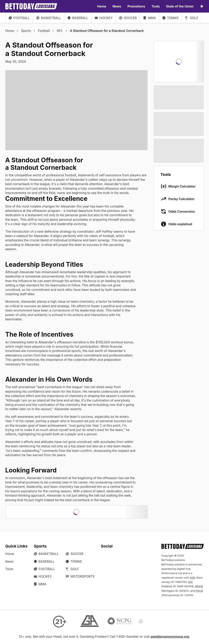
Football (19, 18)
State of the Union (180, 6)
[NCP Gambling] (119, 621)
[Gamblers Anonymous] (90, 621)
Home (102, 6)
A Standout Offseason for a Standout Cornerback (107, 31)
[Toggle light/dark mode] (202, 6)
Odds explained (180, 224)
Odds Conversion (182, 211)
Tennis (171, 18)
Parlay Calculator (181, 199)
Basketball (49, 18)
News (117, 6)
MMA (150, 18)
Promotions (136, 6)
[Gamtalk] (149, 621)
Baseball (78, 18)
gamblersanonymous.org (170, 637)
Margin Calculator (182, 186)
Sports (26, 31)
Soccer (128, 18)
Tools (155, 6)
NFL (60, 31)
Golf (192, 18)
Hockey (104, 18)
